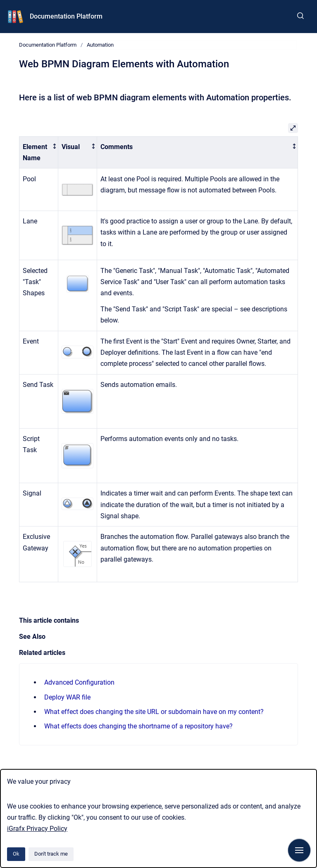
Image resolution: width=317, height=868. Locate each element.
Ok (16, 854)
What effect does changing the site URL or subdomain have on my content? (154, 712)
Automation (100, 45)
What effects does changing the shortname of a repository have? (138, 726)
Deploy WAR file (67, 697)
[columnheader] (39, 152)
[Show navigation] (299, 850)
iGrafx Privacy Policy (37, 829)
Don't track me (51, 854)
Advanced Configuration (79, 682)
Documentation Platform (66, 16)
